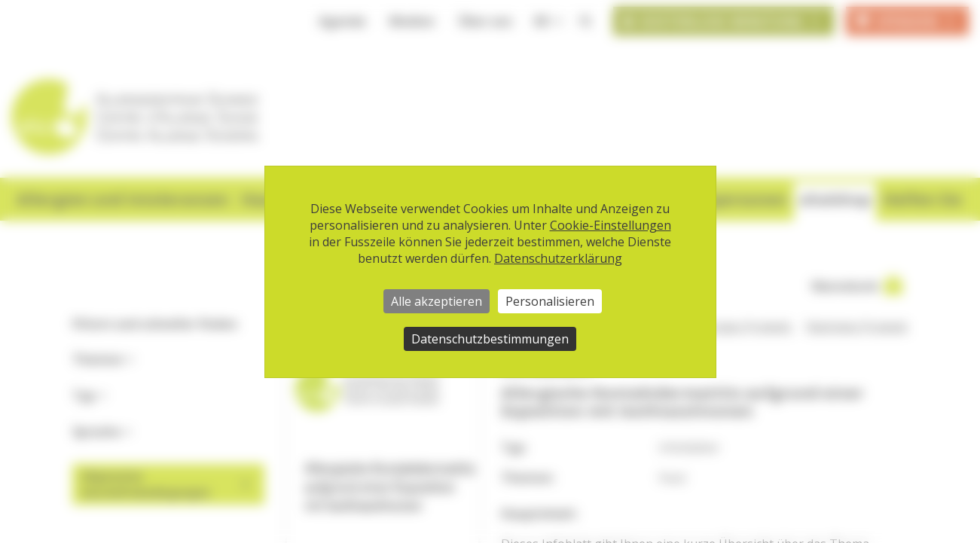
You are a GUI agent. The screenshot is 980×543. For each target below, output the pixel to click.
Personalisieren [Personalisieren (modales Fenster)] (550, 301)
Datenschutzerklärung (558, 258)
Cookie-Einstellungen (611, 225)
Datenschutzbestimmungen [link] (490, 339)
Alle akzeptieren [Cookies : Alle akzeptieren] (437, 301)
